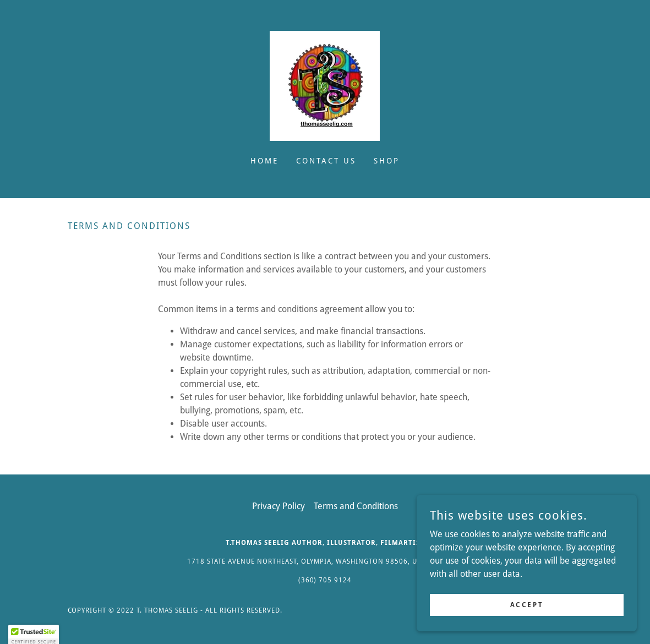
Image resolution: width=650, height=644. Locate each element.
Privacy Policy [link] (278, 506)
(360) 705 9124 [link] (325, 580)
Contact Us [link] (326, 161)
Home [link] (264, 161)
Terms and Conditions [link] (356, 506)
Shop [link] (387, 161)
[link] (325, 85)
